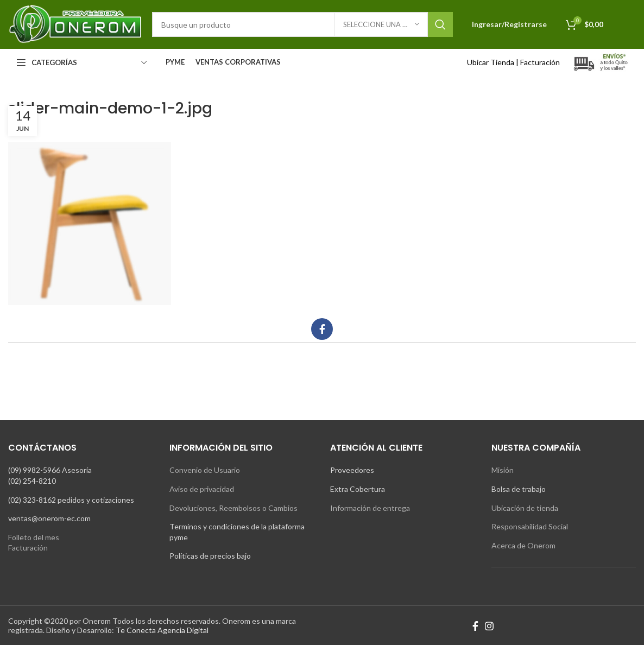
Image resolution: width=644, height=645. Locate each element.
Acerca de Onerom (523, 545)
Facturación (540, 62)
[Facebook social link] (322, 329)
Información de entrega (370, 508)
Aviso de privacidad (202, 489)
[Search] (302, 24)
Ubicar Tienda (491, 62)
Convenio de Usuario (205, 470)
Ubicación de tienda (525, 508)
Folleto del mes (34, 537)
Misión (503, 470)
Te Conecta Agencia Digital (162, 630)
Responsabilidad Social (530, 526)
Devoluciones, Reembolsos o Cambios (233, 508)
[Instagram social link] (489, 626)
